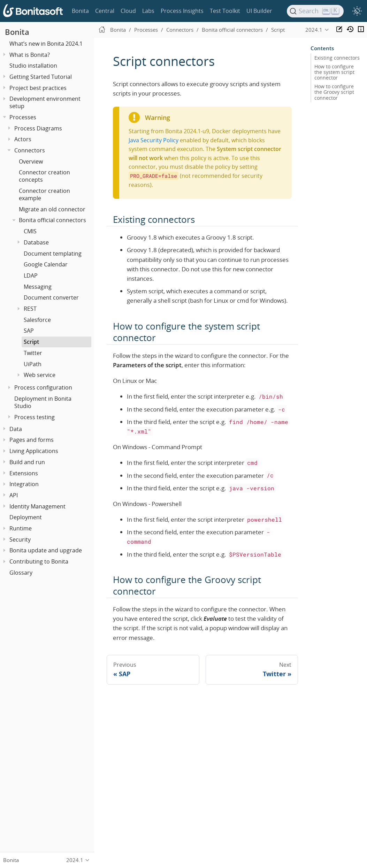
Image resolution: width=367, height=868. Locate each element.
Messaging (38, 287)
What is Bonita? (30, 55)
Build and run (27, 462)
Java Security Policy (154, 140)
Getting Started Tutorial (41, 77)
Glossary (21, 573)
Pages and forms (32, 440)
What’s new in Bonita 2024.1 (46, 44)
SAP (29, 331)
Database (36, 242)
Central (105, 11)
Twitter (33, 353)
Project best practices (38, 88)
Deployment (26, 517)
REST (30, 309)
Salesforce (37, 320)
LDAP (31, 276)
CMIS (30, 231)
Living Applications (34, 451)
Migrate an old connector (52, 209)
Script (31, 342)
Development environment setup (45, 102)
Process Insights (182, 11)
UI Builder (259, 11)
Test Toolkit (225, 11)
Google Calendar (46, 264)
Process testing (35, 417)
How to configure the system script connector (334, 72)
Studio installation (33, 66)
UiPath (33, 364)
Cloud (128, 11)
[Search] (315, 11)
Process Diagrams (38, 128)
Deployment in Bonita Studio (43, 402)
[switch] (357, 11)
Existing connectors (337, 58)
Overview (31, 161)
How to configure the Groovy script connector (334, 92)
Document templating (53, 254)
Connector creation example (44, 194)
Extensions (24, 473)
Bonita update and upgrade (46, 550)
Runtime (21, 528)
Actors (23, 139)
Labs (148, 11)
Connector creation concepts (44, 176)
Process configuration (43, 387)
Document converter (51, 297)
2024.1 (314, 30)
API (14, 495)
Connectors (30, 150)
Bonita (80, 11)
